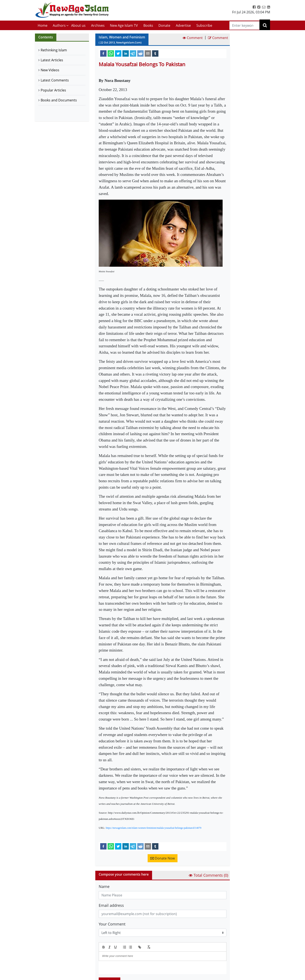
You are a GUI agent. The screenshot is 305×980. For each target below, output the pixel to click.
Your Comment (112, 924)
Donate (164, 25)
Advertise (183, 25)
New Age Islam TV (124, 25)
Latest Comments (55, 80)
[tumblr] (155, 53)
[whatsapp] (111, 53)
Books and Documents (59, 100)
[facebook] (103, 53)
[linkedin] (126, 53)
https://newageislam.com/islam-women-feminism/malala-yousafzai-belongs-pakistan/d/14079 (154, 828)
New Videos (50, 70)
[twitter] (118, 53)
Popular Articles (53, 90)
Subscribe (204, 25)
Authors (59, 25)
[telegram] (133, 53)
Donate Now (163, 858)
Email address (111, 905)
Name (104, 886)
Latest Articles (52, 60)
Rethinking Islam (54, 50)
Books (148, 25)
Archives (98, 25)
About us (78, 25)
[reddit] (140, 53)
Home (43, 25)
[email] (148, 53)
